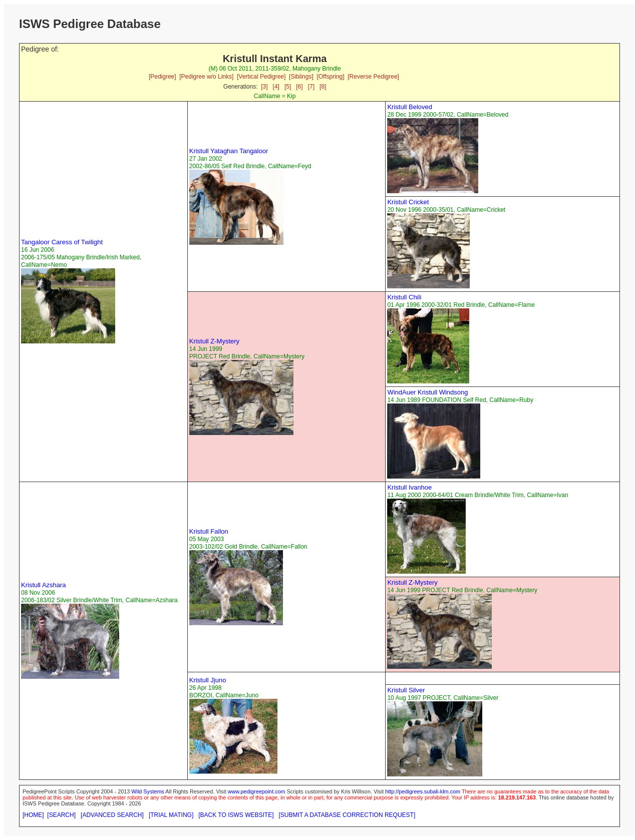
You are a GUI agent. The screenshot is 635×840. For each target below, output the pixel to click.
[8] (323, 87)
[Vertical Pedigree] (261, 77)
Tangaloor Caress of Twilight (62, 242)
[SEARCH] (61, 815)
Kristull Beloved (410, 107)
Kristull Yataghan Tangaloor (229, 151)
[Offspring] (330, 77)
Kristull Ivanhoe (409, 487)
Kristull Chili (404, 297)
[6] (299, 87)
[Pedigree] (163, 77)
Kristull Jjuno (208, 680)
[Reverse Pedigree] (373, 77)
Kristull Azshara (44, 585)
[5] (288, 87)
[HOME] (33, 815)
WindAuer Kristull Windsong (427, 392)
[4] (276, 87)
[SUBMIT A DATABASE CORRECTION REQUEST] (347, 815)
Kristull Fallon (209, 531)
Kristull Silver (406, 690)
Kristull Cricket (408, 202)
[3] (264, 87)
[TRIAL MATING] (171, 815)
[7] (311, 87)
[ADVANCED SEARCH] (112, 815)
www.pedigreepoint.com (257, 791)
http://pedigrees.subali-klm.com (423, 791)
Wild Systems (148, 791)
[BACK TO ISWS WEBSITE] (236, 815)
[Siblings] (301, 77)
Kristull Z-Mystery (214, 341)
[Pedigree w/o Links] (206, 77)
